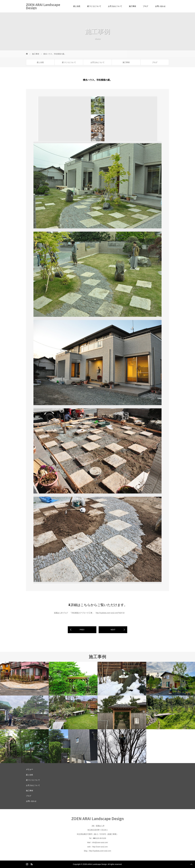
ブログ (146, 6)
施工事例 (132, 6)
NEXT (113, 630)
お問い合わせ (160, 6)
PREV (82, 630)
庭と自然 (77, 6)
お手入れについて (115, 6)
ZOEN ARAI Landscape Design (43, 6)
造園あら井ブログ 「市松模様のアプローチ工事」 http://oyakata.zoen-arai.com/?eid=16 (89, 613)
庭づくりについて (94, 6)
